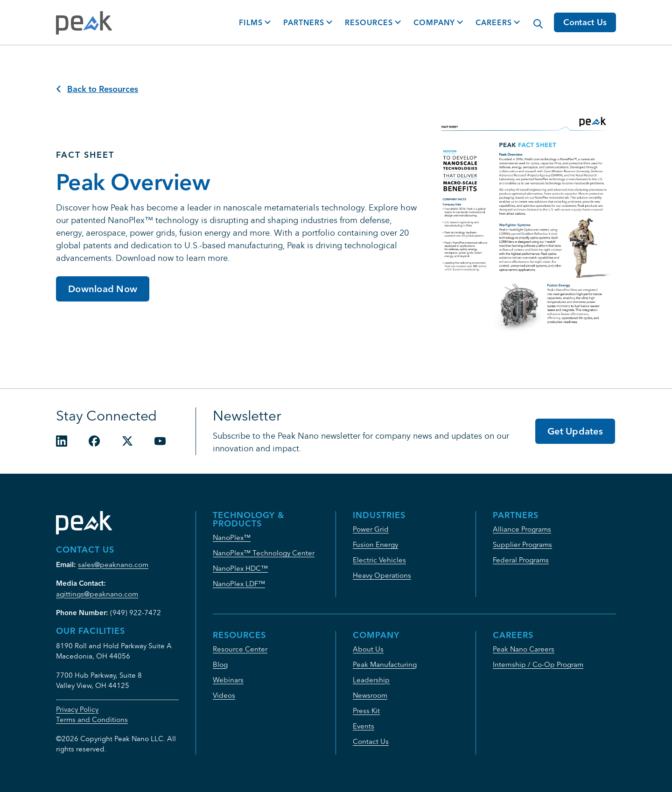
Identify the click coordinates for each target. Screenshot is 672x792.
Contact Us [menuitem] (371, 741)
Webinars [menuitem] (228, 680)
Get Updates (575, 431)
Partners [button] (304, 22)
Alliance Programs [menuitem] (522, 529)
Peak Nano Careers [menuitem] (524, 649)
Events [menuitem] (364, 726)
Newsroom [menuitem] (370, 695)
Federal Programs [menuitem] (521, 560)
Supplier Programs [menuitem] (522, 544)
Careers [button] (494, 22)
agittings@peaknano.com (97, 594)
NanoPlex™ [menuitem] (232, 537)
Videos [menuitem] (224, 695)
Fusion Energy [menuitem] (375, 544)
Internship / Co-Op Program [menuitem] (538, 664)
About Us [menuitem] (368, 649)
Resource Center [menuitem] (240, 649)
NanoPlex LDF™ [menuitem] (239, 584)
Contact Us (585, 22)
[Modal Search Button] (533, 19)
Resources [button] (369, 22)
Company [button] (434, 22)
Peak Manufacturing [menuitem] (385, 664)
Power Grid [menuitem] (371, 529)
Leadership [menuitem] (371, 680)
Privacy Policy (77, 709)
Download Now (103, 289)
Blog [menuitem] (220, 664)
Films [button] (251, 22)
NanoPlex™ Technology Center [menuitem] (264, 553)
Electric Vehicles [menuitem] (379, 560)
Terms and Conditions (92, 719)
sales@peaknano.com (113, 564)
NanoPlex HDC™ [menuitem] (240, 568)
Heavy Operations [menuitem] (382, 575)
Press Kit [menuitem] (366, 711)
